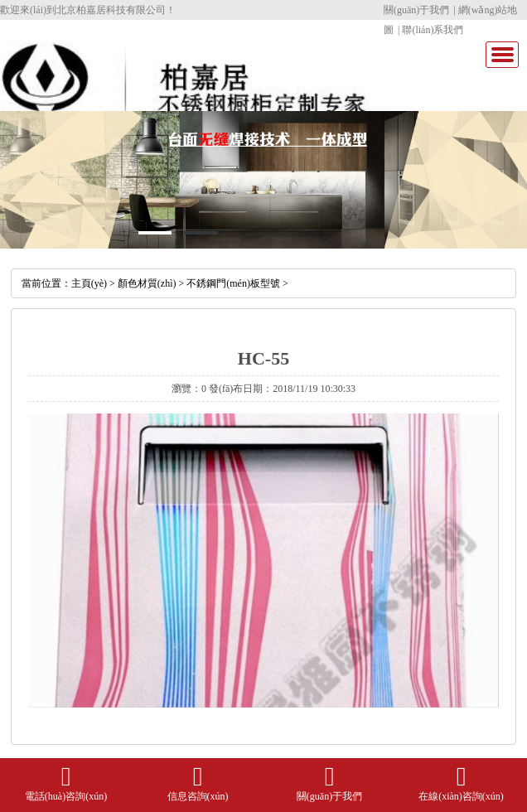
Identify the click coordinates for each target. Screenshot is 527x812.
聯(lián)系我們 (433, 30)
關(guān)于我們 (416, 10)
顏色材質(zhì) (147, 283)
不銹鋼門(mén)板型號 (233, 283)
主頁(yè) (89, 283)
